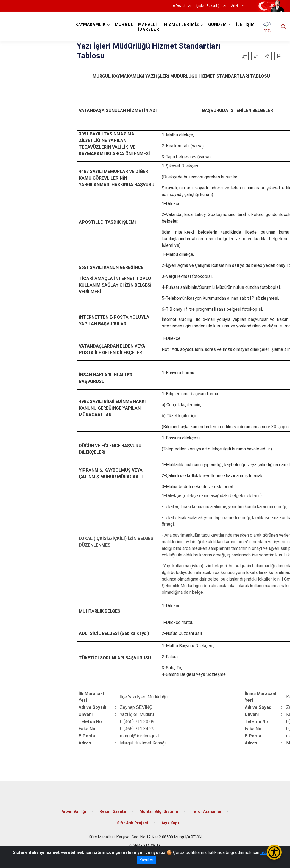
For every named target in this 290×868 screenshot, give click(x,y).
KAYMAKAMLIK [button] (91, 25)
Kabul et (147, 860)
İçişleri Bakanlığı (208, 6)
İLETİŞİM (245, 25)
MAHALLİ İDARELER (149, 27)
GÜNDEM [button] (217, 25)
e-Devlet (179, 6)
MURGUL (124, 25)
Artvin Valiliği (74, 812)
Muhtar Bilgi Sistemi (159, 812)
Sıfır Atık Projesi (133, 823)
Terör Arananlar (207, 812)
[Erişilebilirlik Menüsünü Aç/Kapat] (274, 852)
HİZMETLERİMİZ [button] (182, 25)
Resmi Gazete (113, 812)
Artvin (235, 6)
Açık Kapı (170, 823)
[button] (267, 56)
